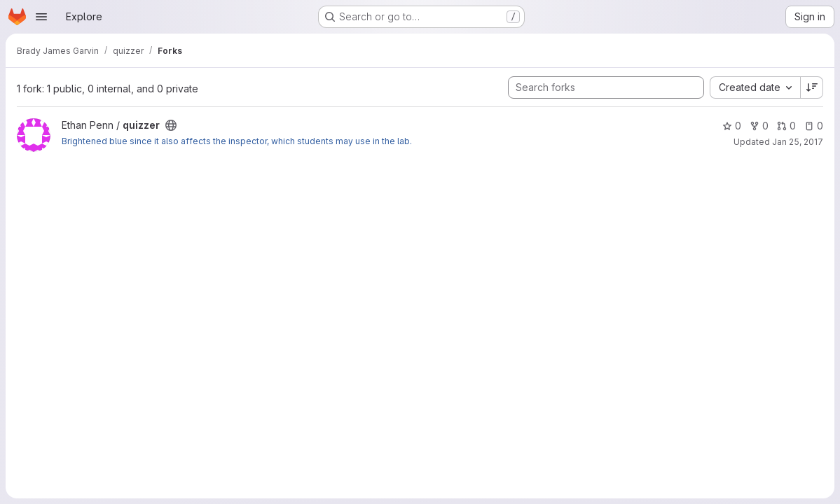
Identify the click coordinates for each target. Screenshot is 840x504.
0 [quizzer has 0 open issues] (814, 126)
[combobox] (755, 87)
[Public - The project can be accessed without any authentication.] (171, 125)
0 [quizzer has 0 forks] (759, 126)
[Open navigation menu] (41, 17)
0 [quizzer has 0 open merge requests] (786, 126)
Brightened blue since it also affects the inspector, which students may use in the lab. (237, 141)
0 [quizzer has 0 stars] (732, 126)
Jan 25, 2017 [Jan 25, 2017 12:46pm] (798, 142)
